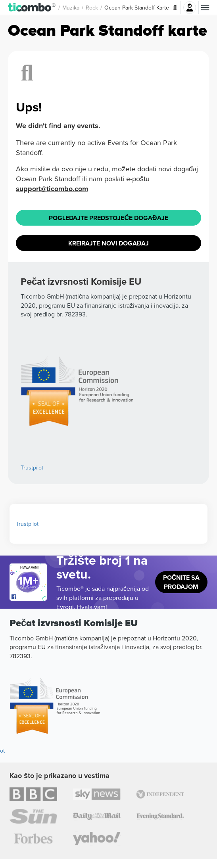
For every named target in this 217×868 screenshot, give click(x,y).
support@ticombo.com (52, 189)
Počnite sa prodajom (181, 582)
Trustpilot (32, 468)
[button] (32, 8)
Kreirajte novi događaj (109, 243)
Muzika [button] (71, 8)
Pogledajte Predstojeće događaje (108, 218)
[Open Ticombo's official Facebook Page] (29, 597)
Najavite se (190, 8)
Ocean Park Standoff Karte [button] (137, 8)
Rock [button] (92, 8)
